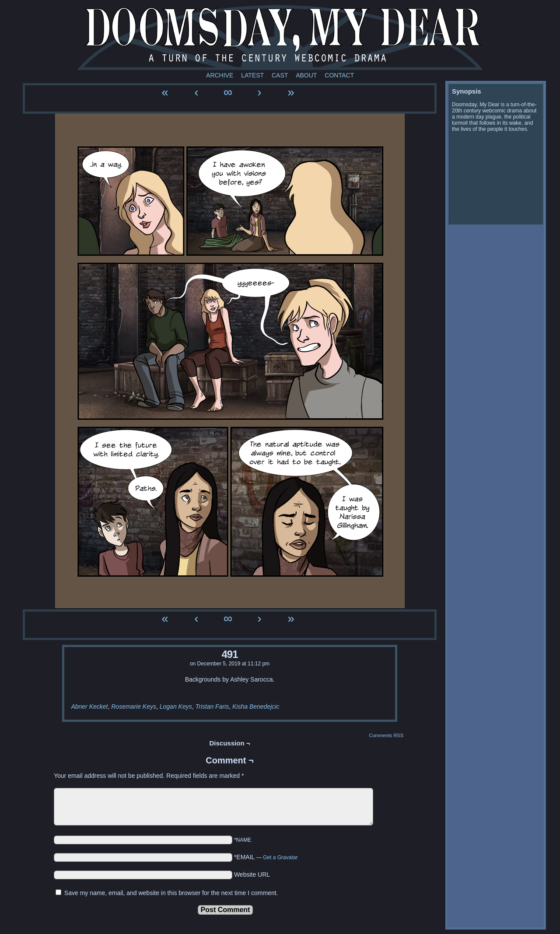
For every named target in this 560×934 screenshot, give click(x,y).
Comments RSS (386, 735)
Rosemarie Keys (134, 707)
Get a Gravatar (280, 857)
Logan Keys (176, 707)
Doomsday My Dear (280, 37)
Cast (280, 75)
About (306, 75)
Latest (252, 75)
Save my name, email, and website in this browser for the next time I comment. (171, 893)
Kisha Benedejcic (256, 707)
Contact (339, 75)
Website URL (252, 875)
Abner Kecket (89, 707)
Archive (220, 75)
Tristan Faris (212, 707)
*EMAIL (266, 857)
